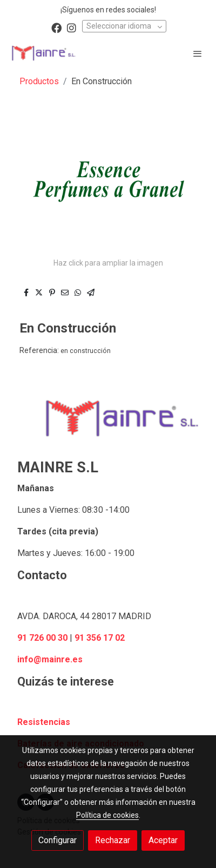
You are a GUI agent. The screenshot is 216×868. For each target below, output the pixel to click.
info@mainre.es (50, 659)
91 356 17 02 (100, 638)
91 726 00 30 (42, 638)
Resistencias (44, 722)
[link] (43, 53)
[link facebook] (56, 27)
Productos (39, 81)
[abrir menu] (198, 53)
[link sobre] (108, 425)
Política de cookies (107, 815)
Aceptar (163, 840)
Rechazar (113, 840)
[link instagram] (72, 27)
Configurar (58, 840)
